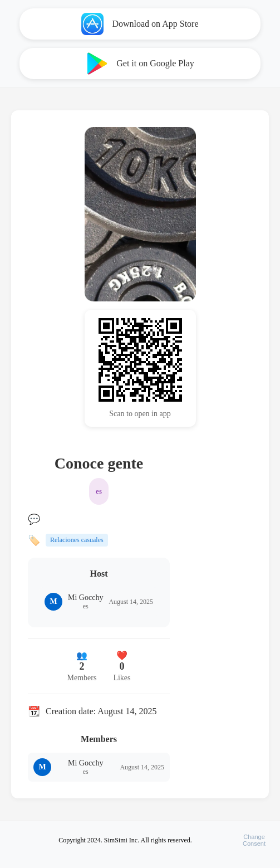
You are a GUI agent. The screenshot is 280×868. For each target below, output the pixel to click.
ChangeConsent (254, 840)
